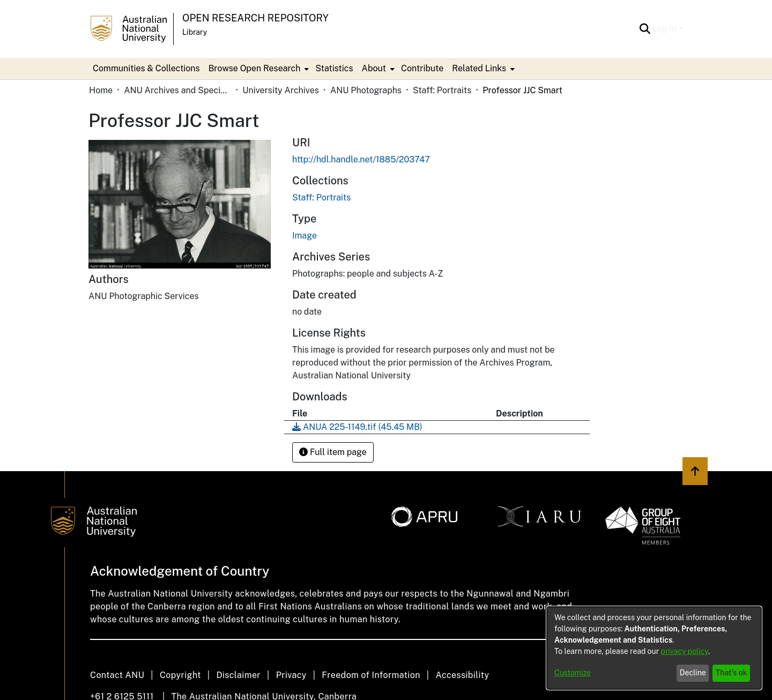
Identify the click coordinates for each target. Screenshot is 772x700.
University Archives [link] (281, 90)
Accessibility (462, 675)
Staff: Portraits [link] (442, 90)
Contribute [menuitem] (422, 68)
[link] (321, 198)
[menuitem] (258, 69)
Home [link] (101, 90)
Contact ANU (117, 675)
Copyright (180, 675)
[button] (645, 29)
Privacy (291, 675)
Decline (693, 673)
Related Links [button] (479, 68)
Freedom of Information (371, 675)
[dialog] (654, 648)
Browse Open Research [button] (255, 68)
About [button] (374, 68)
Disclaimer (238, 675)
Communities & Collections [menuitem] (146, 68)
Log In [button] (666, 29)
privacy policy (685, 651)
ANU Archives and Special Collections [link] (177, 90)
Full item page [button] (333, 452)
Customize (573, 673)
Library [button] (195, 32)
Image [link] (305, 236)
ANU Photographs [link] (366, 90)
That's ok (732, 673)
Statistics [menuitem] (334, 68)
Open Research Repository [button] (255, 18)
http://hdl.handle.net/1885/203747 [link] (361, 159)
